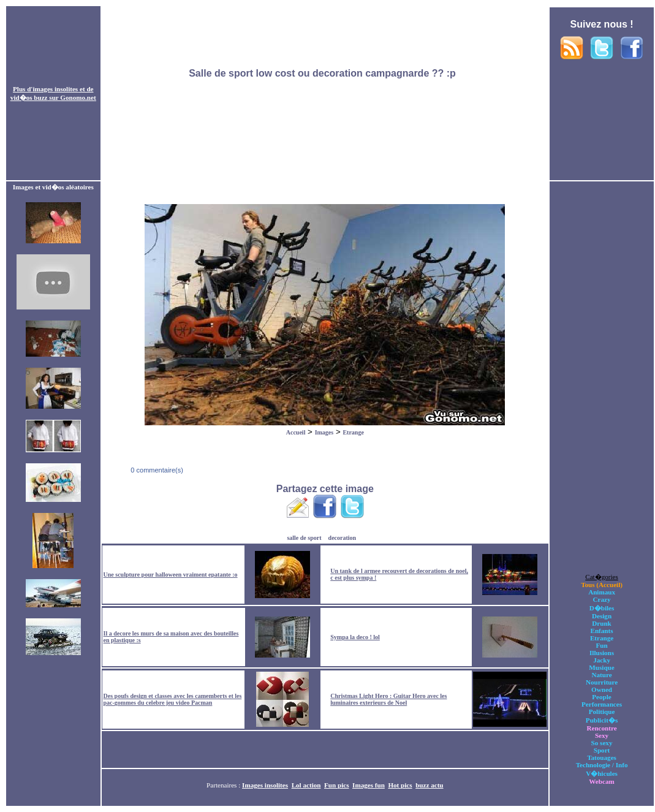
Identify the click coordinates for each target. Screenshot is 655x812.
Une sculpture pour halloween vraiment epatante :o (171, 575)
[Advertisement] (325, 94)
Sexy (602, 735)
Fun (601, 645)
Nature (601, 675)
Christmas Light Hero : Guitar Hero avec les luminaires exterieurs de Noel (388, 699)
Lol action (306, 785)
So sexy (602, 743)
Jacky (602, 660)
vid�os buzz (29, 97)
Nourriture (602, 682)
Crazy (602, 599)
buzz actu (429, 785)
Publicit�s (602, 720)
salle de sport (304, 538)
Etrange (353, 432)
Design (602, 616)
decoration (343, 538)
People (601, 697)
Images (324, 432)
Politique (602, 711)
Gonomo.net (78, 97)
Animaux (602, 592)
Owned (602, 689)
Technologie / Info (602, 765)
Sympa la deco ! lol (355, 637)
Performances (602, 704)
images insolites (55, 89)
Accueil (296, 432)
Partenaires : (224, 785)
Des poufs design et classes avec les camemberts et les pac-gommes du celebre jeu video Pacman (173, 699)
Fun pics (336, 785)
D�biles (602, 608)
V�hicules (602, 773)
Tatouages (602, 757)
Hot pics (400, 785)
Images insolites (265, 785)
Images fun (369, 785)
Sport (602, 750)
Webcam (601, 781)
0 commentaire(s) (156, 470)
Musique (601, 667)
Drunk (602, 623)
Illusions (602, 653)
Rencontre (601, 728)
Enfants (602, 631)
